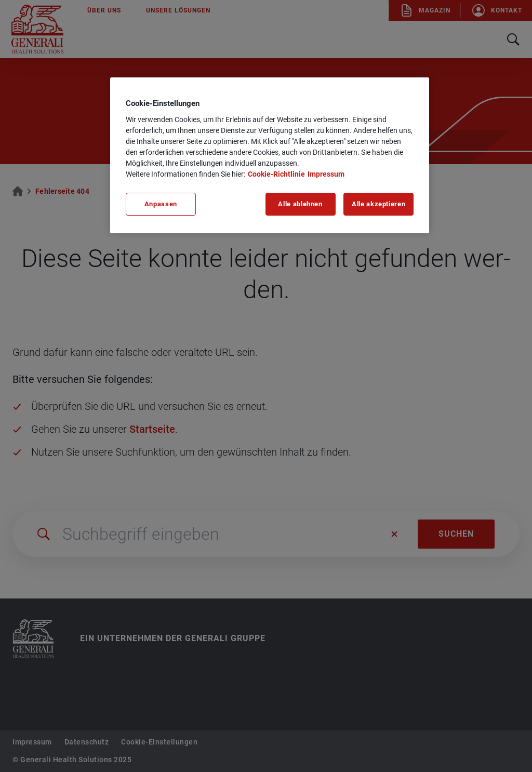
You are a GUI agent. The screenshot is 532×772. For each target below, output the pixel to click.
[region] (270, 155)
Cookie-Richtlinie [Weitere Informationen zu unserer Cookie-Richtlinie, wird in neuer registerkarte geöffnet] (276, 174)
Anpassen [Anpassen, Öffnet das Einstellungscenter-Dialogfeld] (161, 204)
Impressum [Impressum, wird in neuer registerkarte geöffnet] (326, 174)
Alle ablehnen (300, 204)
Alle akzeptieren (378, 204)
